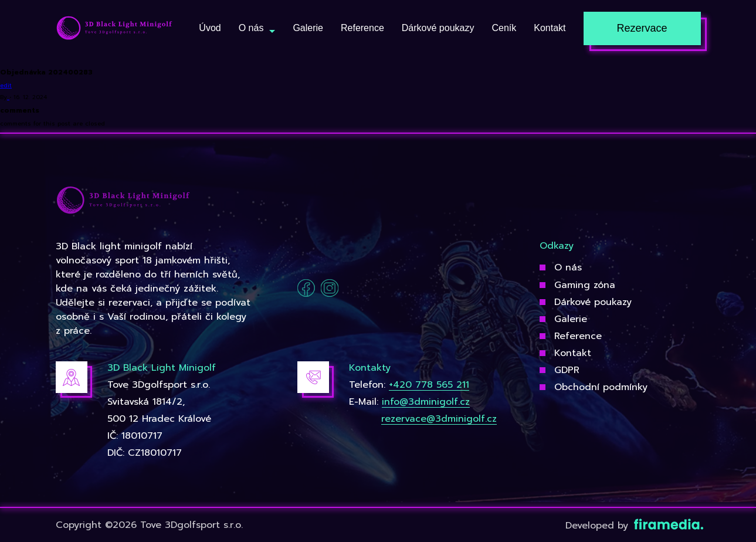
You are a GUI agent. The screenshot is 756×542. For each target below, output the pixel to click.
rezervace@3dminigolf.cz (439, 419)
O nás (568, 267)
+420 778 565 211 (429, 385)
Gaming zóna (585, 285)
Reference (578, 336)
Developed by (633, 526)
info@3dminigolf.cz (426, 402)
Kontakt (573, 353)
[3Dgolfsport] (114, 29)
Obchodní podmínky (601, 387)
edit (6, 85)
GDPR (567, 370)
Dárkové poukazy (593, 302)
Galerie (571, 319)
